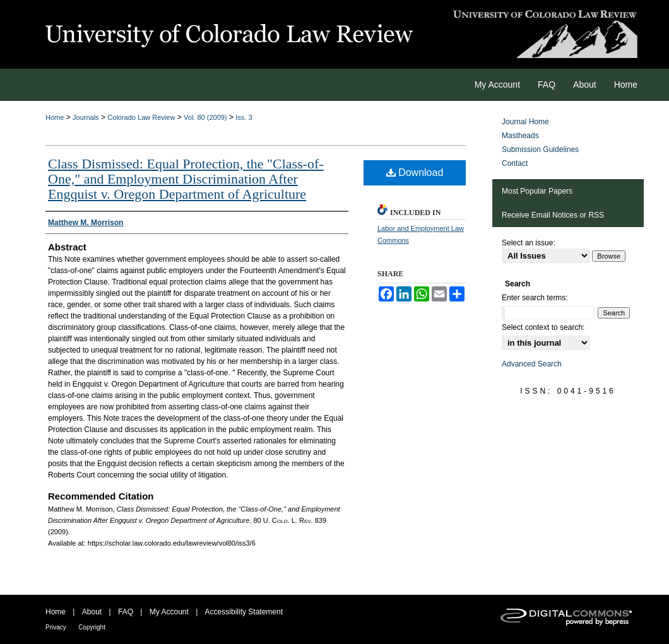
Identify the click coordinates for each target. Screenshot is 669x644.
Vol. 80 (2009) (205, 117)
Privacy (56, 627)
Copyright (92, 627)
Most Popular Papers (537, 191)
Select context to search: (543, 327)
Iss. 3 (244, 117)
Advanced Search (532, 364)
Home (55, 117)
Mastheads (520, 136)
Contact (515, 163)
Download (415, 173)
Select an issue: (529, 243)
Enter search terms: (535, 298)
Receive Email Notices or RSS (553, 215)
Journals (86, 117)
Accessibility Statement (244, 612)
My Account (169, 612)
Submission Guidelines (540, 149)
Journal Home (525, 122)
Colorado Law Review (141, 117)
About (92, 612)
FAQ (126, 612)
